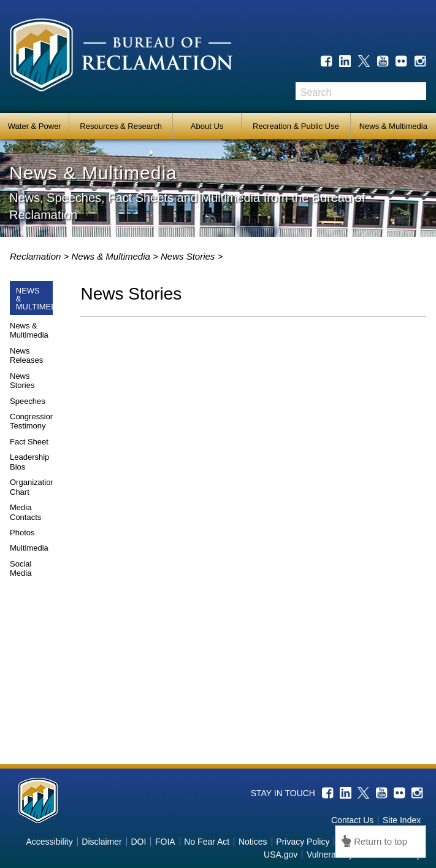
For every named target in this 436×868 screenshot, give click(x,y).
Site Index (402, 820)
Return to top (381, 841)
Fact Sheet (29, 442)
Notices (253, 842)
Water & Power (35, 126)
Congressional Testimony (35, 421)
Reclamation (37, 256)
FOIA (165, 842)
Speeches (28, 401)
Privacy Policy (303, 842)
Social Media (21, 569)
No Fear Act (207, 842)
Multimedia (29, 548)
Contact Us (352, 820)
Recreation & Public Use (296, 126)
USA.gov (281, 854)
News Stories (22, 381)
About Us (207, 126)
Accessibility (49, 842)
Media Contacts (25, 512)
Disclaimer (101, 842)
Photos (22, 533)
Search (417, 91)
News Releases (26, 356)
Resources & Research (121, 126)
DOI (138, 842)
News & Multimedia (393, 126)
